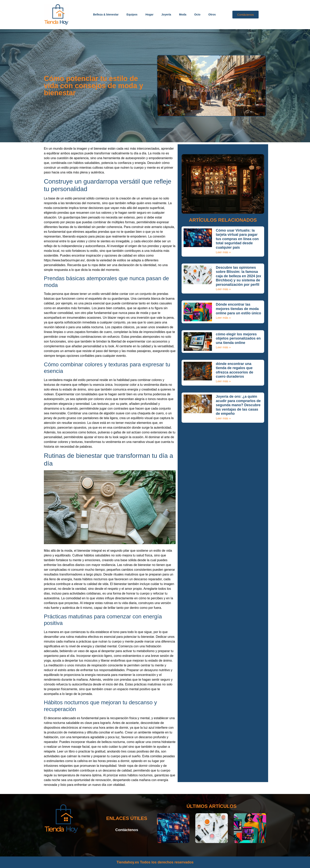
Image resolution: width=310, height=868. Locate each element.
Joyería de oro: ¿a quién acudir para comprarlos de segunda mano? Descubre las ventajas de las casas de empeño (238, 405)
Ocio (197, 14)
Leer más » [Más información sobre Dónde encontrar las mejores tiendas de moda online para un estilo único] (223, 318)
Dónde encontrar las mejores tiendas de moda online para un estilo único (239, 309)
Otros (212, 14)
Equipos (132, 14)
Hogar (149, 14)
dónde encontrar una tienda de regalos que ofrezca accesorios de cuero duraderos (235, 370)
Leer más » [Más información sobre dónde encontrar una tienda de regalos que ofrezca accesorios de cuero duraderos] (223, 381)
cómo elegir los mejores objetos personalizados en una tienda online (238, 338)
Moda (183, 14)
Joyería (166, 14)
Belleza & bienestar (106, 14)
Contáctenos (127, 830)
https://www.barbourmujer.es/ (64, 260)
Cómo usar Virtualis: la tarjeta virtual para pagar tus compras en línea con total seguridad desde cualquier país (237, 239)
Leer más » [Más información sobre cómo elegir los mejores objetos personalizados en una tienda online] (223, 347)
